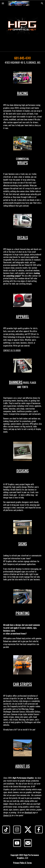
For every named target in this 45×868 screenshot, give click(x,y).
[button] (3, 3)
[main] (23, 60)
